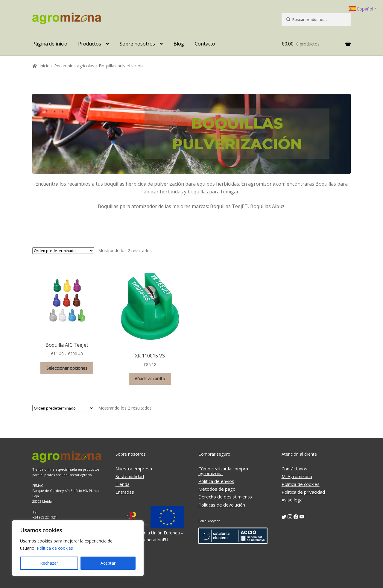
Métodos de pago (217, 489)
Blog (179, 44)
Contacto (205, 44)
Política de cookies (55, 548)
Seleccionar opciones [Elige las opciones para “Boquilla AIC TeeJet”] (67, 368)
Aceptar (108, 563)
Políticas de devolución (222, 505)
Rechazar (49, 563)
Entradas (125, 492)
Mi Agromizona (297, 476)
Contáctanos (294, 469)
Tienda (123, 484)
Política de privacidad (303, 492)
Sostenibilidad (130, 476)
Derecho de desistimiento (225, 497)
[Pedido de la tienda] (63, 251)
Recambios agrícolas (74, 66)
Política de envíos (216, 481)
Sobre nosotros (137, 44)
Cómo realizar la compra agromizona (223, 471)
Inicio (45, 66)
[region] (78, 548)
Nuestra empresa (134, 469)
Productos (90, 44)
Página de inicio (50, 44)
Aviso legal (292, 500)
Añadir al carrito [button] (150, 379)
